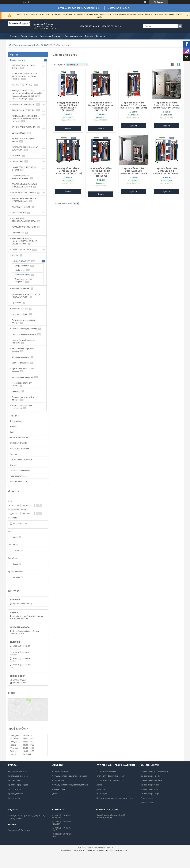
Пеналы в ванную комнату (24, 334)
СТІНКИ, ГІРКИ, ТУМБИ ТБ (24, 127)
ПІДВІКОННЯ (18, 233)
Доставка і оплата (73, 36)
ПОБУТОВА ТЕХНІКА (21, 250)
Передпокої (18, 161)
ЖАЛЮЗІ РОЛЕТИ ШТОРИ (24, 227)
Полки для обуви (20, 314)
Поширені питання (18, 476)
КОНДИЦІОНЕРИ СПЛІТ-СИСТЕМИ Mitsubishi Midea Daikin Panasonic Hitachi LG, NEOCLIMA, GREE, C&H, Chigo (27, 95)
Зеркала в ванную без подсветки (22, 407)
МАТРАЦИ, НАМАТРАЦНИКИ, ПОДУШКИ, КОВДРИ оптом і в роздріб (26, 119)
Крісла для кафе (16, 794)
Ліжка (99, 785)
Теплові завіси (147, 798)
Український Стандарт (51, 36)
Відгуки (89, 36)
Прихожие (17, 303)
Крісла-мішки (14, 798)
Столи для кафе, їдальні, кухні (110, 780)
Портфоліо (15, 415)
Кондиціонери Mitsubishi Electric (155, 771)
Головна (14, 36)
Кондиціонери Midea (150, 785)
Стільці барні (58, 780)
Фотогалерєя (16, 421)
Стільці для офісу (60, 771)
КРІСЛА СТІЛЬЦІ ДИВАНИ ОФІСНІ (24, 66)
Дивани (56, 794)
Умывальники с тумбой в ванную (23, 350)
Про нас (13, 454)
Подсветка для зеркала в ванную (24, 321)
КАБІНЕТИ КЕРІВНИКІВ (22, 85)
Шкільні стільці (59, 789)
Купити (68, 128)
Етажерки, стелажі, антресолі (23, 280)
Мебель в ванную (20, 308)
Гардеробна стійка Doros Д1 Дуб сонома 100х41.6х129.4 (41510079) (101, 106)
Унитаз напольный (20, 363)
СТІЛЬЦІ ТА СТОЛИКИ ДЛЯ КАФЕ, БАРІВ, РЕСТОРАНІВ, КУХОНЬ (24, 76)
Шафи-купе (20, 270)
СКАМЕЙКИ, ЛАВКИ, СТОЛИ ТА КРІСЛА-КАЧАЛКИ (26, 296)
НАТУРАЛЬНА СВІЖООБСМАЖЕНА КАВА (24, 220)
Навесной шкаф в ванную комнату (24, 341)
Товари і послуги (29, 36)
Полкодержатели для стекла (22, 384)
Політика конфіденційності (117, 850)
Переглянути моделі (118, 8)
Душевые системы (21, 357)
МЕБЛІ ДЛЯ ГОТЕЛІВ (21, 207)
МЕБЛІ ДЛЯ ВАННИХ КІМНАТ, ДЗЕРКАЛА (25, 148)
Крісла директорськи (18, 776)
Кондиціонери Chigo (150, 794)
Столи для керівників (106, 771)
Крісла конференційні (18, 785)
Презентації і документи (21, 459)
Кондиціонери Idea (149, 789)
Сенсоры (16, 391)
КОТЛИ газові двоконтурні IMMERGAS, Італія (24, 200)
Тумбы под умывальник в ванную (24, 370)
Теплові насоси (147, 803)
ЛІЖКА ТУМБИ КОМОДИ (23, 110)
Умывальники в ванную (22, 377)
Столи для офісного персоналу (111, 776)
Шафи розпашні (22, 266)
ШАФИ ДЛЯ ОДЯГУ (43, 45)
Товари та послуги (22, 45)
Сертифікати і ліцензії (20, 470)
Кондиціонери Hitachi (150, 776)
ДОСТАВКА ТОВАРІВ (19, 448)
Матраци (101, 789)
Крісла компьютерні (17, 771)
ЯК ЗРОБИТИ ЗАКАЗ (19, 437)
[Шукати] (180, 26)
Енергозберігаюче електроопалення (20, 177)
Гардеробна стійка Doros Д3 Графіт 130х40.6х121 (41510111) (68, 171)
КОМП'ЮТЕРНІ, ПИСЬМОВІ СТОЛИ (24, 168)
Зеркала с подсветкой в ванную (23, 398)
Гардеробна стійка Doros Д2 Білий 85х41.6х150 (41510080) (134, 171)
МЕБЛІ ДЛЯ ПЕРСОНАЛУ (23, 104)
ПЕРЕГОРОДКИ (19, 213)
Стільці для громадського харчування (70, 776)
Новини (13, 426)
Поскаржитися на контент (93, 850)
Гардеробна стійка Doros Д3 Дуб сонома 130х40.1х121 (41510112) (166, 105)
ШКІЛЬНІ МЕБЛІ (19, 133)
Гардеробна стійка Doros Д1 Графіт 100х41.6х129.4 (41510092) (101, 172)
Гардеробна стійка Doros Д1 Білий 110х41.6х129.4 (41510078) (68, 106)
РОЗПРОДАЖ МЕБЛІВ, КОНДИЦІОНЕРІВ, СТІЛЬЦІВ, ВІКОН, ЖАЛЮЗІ (25, 241)
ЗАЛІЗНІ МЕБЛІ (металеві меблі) (23, 140)
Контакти (100, 36)
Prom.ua (110, 848)
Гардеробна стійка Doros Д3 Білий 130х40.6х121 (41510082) (166, 171)
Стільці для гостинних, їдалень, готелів (70, 785)
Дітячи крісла (14, 789)
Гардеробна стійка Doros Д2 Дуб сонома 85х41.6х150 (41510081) (134, 105)
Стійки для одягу (22, 275)
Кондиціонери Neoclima (151, 780)
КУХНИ (15, 255)
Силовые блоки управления (24, 328)
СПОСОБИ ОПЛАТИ (19, 443)
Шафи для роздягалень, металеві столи (115, 798)
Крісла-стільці (15, 780)
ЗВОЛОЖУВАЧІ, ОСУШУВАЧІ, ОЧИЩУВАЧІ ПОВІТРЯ (25, 185)
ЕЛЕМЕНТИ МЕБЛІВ (21, 288)
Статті (13, 432)
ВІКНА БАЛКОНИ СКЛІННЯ (24, 193)
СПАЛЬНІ (16, 156)
